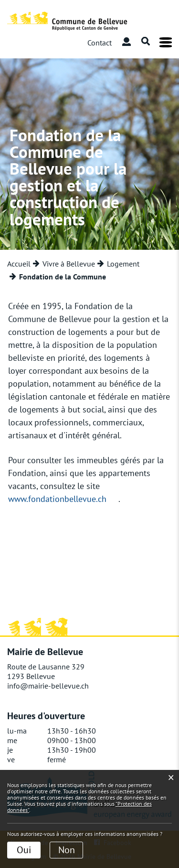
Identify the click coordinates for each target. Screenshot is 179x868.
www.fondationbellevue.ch (57, 499)
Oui (24, 850)
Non (67, 850)
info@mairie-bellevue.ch (48, 686)
